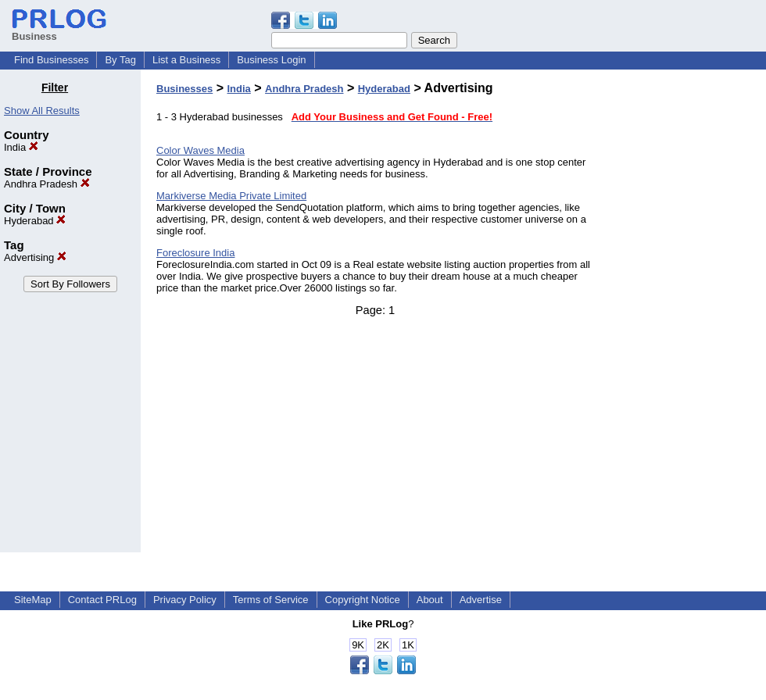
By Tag (120, 60)
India (21, 147)
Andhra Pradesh (47, 184)
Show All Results (42, 111)
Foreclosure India (195, 253)
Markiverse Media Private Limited (231, 196)
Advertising (35, 257)
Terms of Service (271, 600)
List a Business (186, 60)
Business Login (271, 60)
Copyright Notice (363, 600)
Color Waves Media (200, 150)
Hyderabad (35, 221)
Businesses (184, 89)
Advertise (481, 600)
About (430, 600)
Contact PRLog (102, 600)
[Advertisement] (686, 316)
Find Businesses (51, 60)
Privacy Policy (185, 600)
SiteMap (33, 600)
